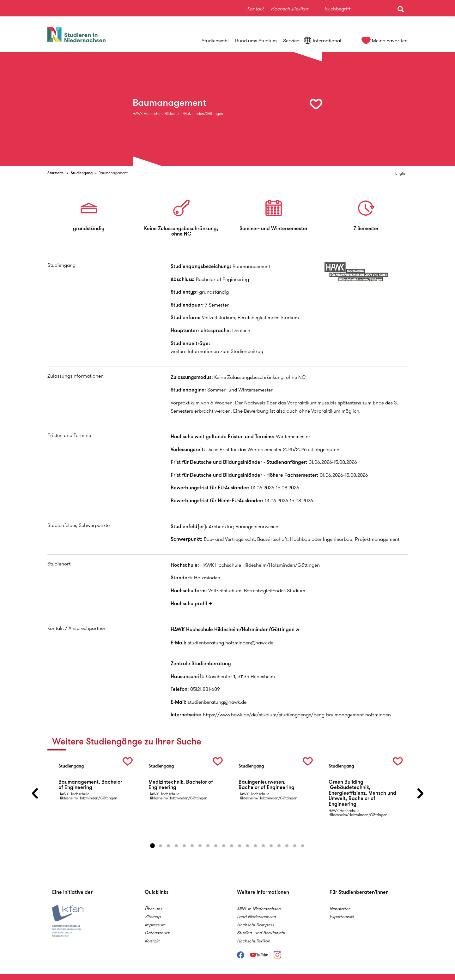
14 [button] (255, 846)
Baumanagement (113, 173)
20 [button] (303, 846)
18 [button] (287, 846)
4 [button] (176, 846)
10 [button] (224, 846)
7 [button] (200, 846)
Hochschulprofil (189, 604)
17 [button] (279, 846)
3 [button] (168, 846)
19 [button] (295, 846)
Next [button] (420, 794)
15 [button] (263, 846)
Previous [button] (35, 794)
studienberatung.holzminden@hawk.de (231, 643)
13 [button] (247, 846)
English (401, 173)
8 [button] (208, 846)
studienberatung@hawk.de (217, 702)
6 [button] (192, 846)
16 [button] (271, 846)
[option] (227, 109)
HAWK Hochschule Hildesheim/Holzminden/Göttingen (233, 629)
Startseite (55, 173)
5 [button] (184, 846)
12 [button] (240, 846)
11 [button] (232, 846)
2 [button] (161, 846)
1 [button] (153, 846)
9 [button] (216, 846)
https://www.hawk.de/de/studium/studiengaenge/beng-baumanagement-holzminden (297, 715)
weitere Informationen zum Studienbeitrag (217, 351)
